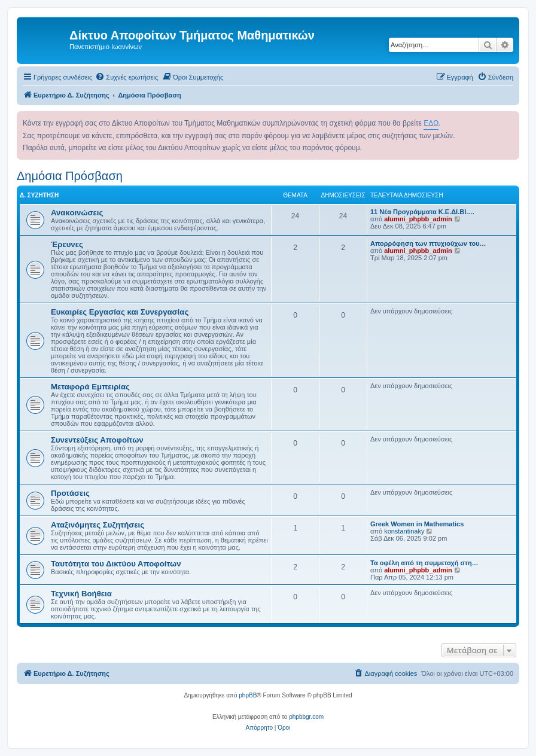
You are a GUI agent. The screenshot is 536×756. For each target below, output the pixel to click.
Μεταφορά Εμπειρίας (90, 387)
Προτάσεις (70, 493)
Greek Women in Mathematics (417, 524)
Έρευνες (67, 244)
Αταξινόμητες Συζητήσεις (98, 525)
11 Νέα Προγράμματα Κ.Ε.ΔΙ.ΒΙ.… (422, 212)
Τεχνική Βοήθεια (81, 594)
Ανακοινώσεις (77, 213)
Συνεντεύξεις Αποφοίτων (97, 440)
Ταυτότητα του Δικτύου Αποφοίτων (116, 564)
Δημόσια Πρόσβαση (70, 176)
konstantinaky (404, 531)
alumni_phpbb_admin (418, 219)
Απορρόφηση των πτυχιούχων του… (428, 243)
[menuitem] (127, 77)
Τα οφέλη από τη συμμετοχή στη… (424, 563)
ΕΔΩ (431, 123)
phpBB (248, 695)
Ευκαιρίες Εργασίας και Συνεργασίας (120, 312)
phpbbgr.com (306, 717)
